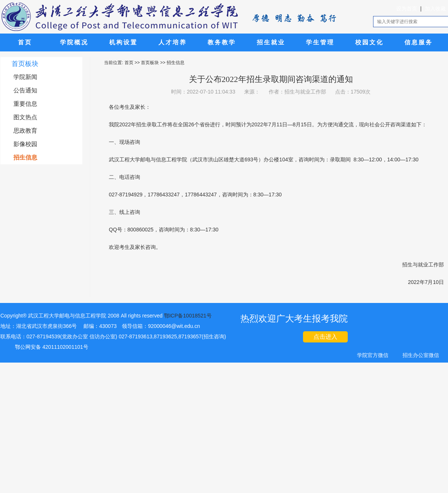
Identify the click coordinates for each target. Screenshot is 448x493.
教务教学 (222, 42)
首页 (25, 42)
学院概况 (74, 42)
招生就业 (271, 42)
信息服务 (419, 42)
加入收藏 (435, 9)
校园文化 (369, 42)
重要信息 (25, 104)
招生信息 (25, 157)
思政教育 (25, 131)
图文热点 (25, 117)
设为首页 (407, 9)
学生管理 (320, 42)
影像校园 (25, 144)
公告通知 (25, 90)
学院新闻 (25, 77)
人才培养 (173, 42)
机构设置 (123, 42)
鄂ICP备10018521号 (188, 316)
